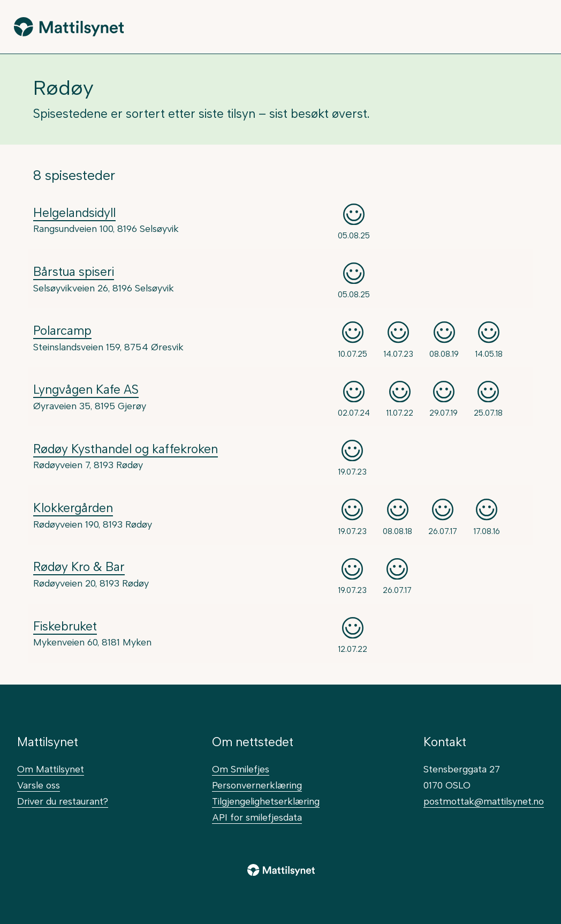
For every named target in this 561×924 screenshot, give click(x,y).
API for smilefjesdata (257, 817)
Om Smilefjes (241, 769)
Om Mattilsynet (51, 769)
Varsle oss (39, 785)
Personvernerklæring (257, 785)
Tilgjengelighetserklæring (266, 801)
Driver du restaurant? (63, 801)
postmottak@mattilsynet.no (484, 801)
